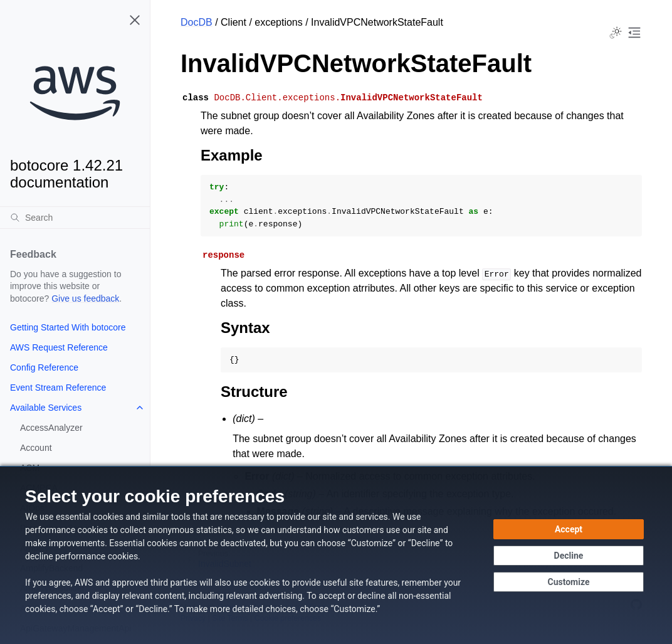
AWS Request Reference (59, 347)
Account (36, 448)
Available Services (46, 408)
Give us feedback (85, 298)
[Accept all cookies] (569, 529)
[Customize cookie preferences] (569, 582)
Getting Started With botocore (68, 327)
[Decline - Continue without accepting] (569, 556)
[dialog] (336, 555)
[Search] (75, 218)
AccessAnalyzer (51, 428)
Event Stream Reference (58, 388)
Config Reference (44, 367)
